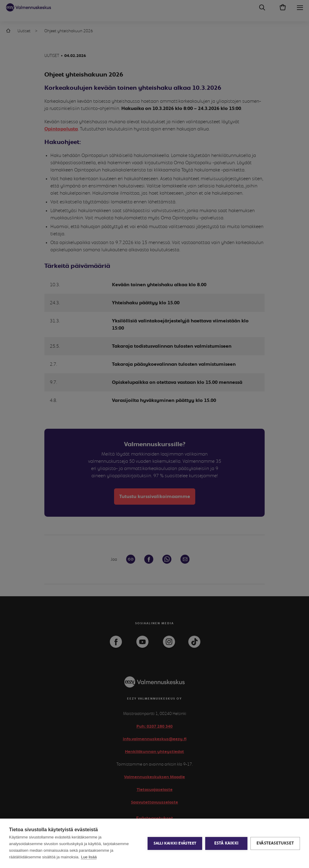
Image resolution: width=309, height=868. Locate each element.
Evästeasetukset (275, 843)
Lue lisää (89, 857)
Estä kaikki (226, 843)
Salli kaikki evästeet (175, 843)
